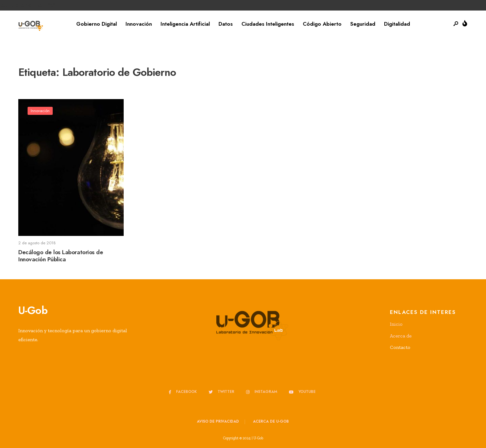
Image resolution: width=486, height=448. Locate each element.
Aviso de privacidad (218, 421)
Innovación (139, 24)
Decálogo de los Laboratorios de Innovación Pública (61, 256)
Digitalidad (397, 24)
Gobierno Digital (97, 24)
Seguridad (363, 24)
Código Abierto (322, 24)
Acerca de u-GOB (271, 421)
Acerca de (401, 336)
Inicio (396, 324)
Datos (226, 24)
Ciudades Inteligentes (268, 24)
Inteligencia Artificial (185, 24)
